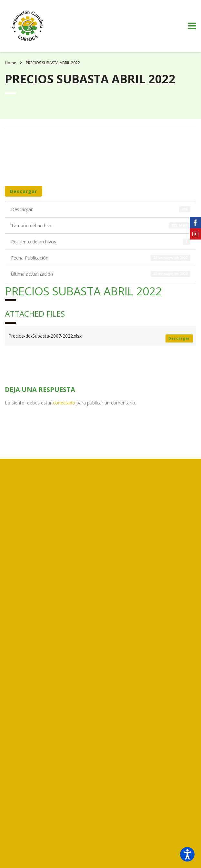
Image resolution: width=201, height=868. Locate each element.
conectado (64, 403)
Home (10, 63)
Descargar (24, 191)
